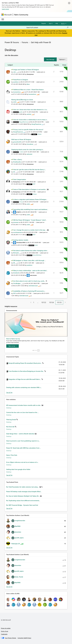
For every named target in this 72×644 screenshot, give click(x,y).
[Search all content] (47, 27)
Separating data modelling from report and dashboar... (31, 209)
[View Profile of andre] (15, 102)
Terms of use (4, 631)
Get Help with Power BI (41, 42)
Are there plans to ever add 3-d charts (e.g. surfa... (29, 281)
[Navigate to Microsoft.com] (7, 15)
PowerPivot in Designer (21, 80)
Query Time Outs (12, 455)
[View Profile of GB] (14, 263)
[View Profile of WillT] (34, 184)
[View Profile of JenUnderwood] (33, 286)
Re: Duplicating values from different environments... (23, 501)
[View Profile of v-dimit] (21, 152)
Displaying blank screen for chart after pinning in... (28, 150)
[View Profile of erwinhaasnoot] (17, 232)
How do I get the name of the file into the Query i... (30, 169)
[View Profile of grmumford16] (17, 142)
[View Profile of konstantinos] (17, 92)
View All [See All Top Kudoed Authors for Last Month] (9, 587)
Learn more (5, 9)
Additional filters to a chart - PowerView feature (28, 90)
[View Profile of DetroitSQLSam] (37, 255)
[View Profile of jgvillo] (21, 112)
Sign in (51, 23)
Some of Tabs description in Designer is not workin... (30, 189)
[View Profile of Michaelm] (16, 253)
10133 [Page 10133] (44, 302)
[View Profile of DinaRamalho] (17, 162)
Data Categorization (20, 179)
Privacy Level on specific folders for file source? (28, 130)
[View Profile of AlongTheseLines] (36, 124)
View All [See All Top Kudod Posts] (9, 508)
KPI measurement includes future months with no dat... (24, 405)
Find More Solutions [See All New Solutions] (9, 475)
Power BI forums (12, 42)
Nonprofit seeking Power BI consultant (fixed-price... (25, 363)
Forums (25, 42)
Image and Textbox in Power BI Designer (26, 70)
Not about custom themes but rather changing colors (30, 250)
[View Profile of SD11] (15, 293)
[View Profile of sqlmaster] (30, 154)
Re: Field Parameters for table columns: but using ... (23, 487)
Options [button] (62, 59)
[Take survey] (13, 346)
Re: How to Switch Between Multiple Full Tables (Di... (23, 496)
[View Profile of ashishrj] (29, 114)
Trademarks (4, 634)
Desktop (9, 408)
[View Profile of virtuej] (21, 202)
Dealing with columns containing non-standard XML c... (24, 387)
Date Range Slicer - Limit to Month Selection (21, 434)
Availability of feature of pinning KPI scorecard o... (29, 291)
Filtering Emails (11, 420)
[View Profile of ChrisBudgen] (17, 283)
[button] (50, 59)
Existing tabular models (21, 240)
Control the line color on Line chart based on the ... (22, 412)
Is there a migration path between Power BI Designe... (30, 199)
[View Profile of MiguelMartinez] (24, 122)
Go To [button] (63, 23)
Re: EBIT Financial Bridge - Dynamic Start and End (22, 505)
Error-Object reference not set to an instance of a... (22, 462)
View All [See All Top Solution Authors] (9, 548)
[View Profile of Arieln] (36, 245)
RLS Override (11, 427)
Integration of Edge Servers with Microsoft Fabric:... (25, 379)
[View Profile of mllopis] (39, 134)
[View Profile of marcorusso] (33, 275)
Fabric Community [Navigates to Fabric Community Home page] (21, 15)
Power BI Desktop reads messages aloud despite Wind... (24, 491)
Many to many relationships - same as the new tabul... (30, 270)
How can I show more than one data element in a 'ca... (30, 110)
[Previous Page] (30, 302)
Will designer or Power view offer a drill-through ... (29, 260)
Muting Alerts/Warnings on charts (22, 100)
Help (57, 23)
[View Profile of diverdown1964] (21, 242)
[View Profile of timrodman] (30, 144)
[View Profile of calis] (14, 72)
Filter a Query (18, 159)
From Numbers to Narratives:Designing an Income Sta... (26, 371)
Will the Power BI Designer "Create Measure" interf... (30, 220)
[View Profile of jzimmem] (16, 222)
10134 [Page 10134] (51, 302)
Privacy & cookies (6, 628)
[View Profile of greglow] (19, 212)
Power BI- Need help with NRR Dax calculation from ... (24, 448)
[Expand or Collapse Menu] (3, 19)
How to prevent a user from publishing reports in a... (23, 441)
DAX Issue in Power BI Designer (21, 139)
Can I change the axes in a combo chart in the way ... (30, 230)
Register (44, 23)
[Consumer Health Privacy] (24, 638)
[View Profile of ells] (14, 172)
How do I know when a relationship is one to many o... (31, 120)
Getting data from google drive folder (18, 469)
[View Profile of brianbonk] (16, 273)
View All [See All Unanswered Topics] (9, 393)
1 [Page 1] (34, 302)
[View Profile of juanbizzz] (16, 82)
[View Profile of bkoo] (28, 84)
